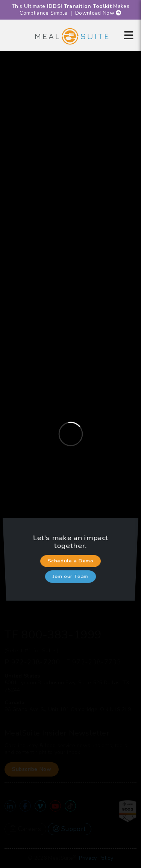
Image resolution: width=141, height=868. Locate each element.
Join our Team (70, 571)
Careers (25, 829)
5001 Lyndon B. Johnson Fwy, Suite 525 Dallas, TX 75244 (67, 686)
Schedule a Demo (71, 561)
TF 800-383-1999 (53, 635)
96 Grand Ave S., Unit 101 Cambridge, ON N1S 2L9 (68, 709)
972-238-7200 (36, 662)
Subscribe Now (32, 769)
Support (69, 829)
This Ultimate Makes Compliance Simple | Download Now (70, 10)
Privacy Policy (96, 858)
